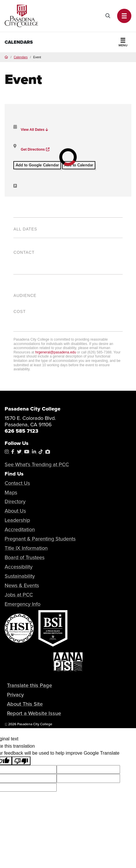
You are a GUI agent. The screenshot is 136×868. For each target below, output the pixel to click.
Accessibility (19, 567)
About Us (15, 511)
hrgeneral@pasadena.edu (56, 352)
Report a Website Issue (34, 713)
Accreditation (20, 529)
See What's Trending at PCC (37, 464)
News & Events (22, 585)
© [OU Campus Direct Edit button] (6, 724)
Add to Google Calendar (37, 165)
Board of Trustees (25, 557)
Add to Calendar (79, 165)
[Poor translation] (21, 761)
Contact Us (17, 483)
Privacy (15, 694)
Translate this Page (29, 685)
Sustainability (20, 576)
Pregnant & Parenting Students (40, 539)
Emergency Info (23, 604)
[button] (124, 16)
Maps (11, 492)
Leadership (17, 520)
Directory (15, 501)
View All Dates (34, 130)
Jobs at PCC (19, 595)
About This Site (25, 704)
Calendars (19, 42)
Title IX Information (26, 548)
